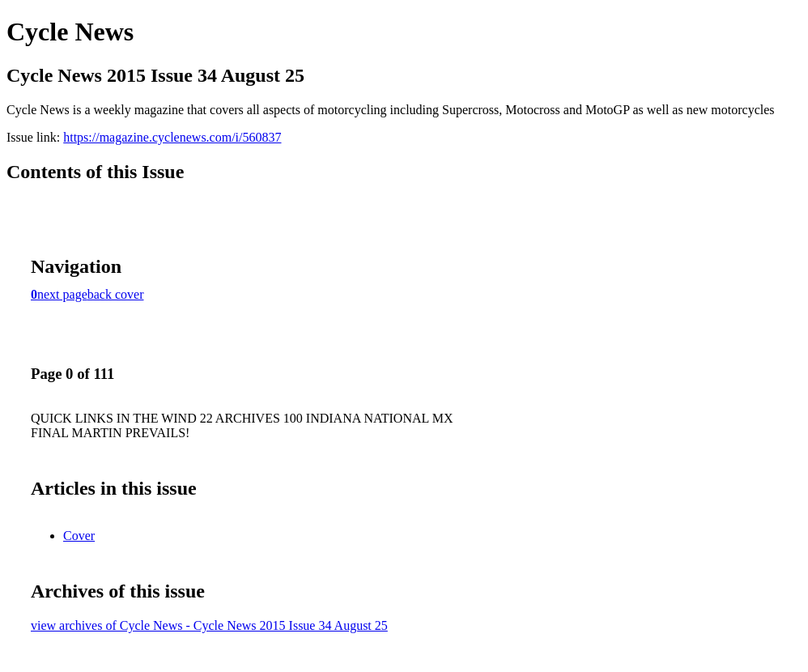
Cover (79, 536)
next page (62, 294)
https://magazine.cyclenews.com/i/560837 (172, 137)
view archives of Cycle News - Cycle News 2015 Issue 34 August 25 (209, 625)
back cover (116, 294)
